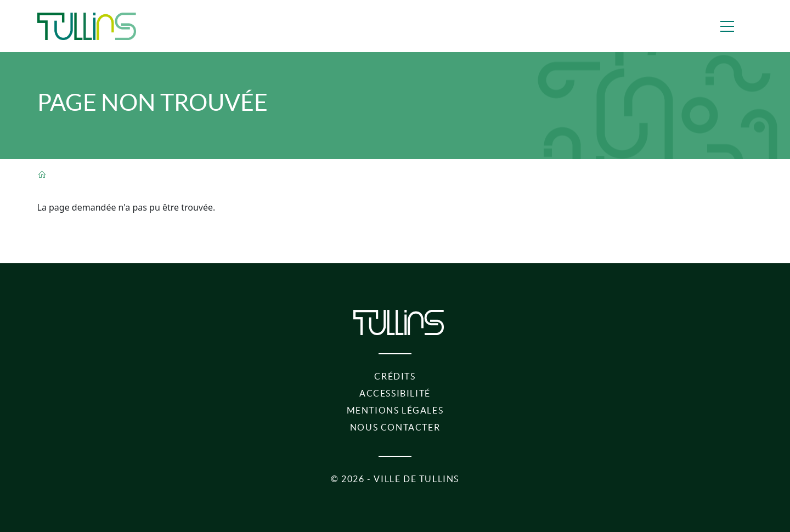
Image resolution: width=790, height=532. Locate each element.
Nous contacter (395, 427)
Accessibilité (395, 393)
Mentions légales (395, 410)
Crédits (395, 376)
